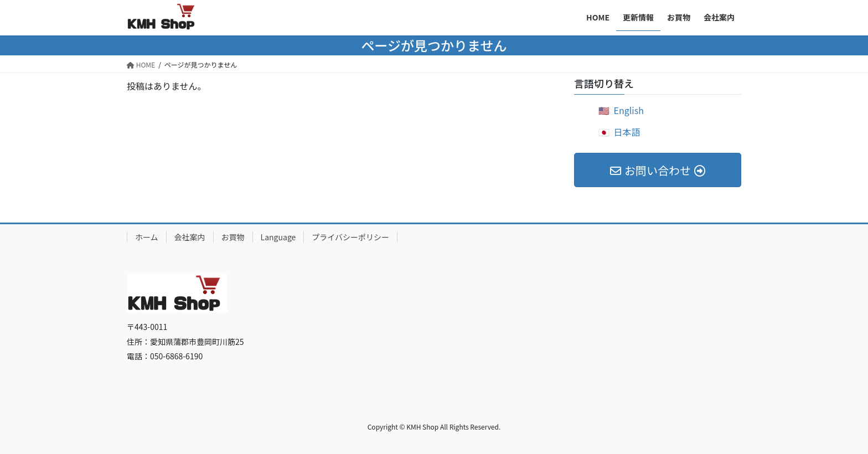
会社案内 (190, 237)
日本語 (627, 132)
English (629, 110)
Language (278, 237)
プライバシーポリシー (350, 237)
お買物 (233, 237)
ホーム (147, 237)
